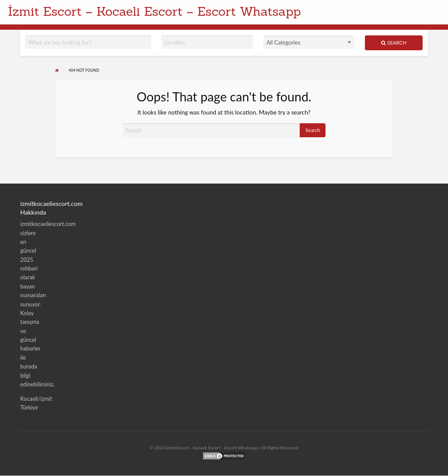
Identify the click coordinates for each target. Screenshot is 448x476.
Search (394, 43)
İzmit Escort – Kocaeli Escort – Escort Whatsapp (154, 11)
